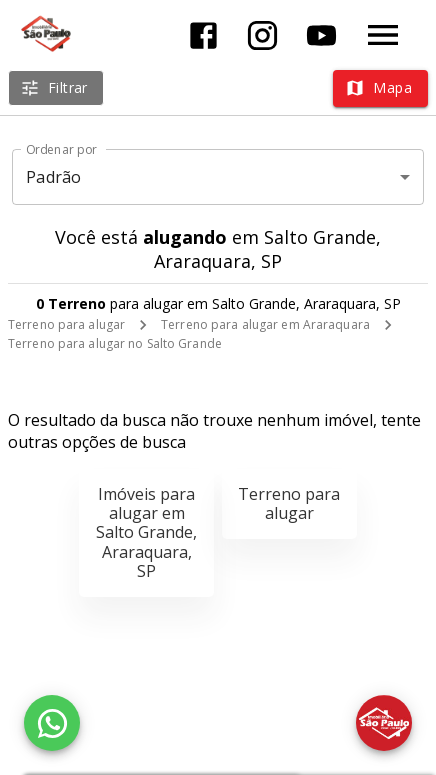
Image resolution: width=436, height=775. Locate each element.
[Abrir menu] (383, 35)
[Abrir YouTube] (321, 35)
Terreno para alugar (66, 324)
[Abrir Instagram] (262, 35)
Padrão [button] (53, 177)
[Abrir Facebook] (203, 35)
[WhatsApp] (52, 723)
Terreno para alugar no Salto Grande (115, 343)
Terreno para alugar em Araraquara (265, 324)
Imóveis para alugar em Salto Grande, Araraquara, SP (146, 532)
